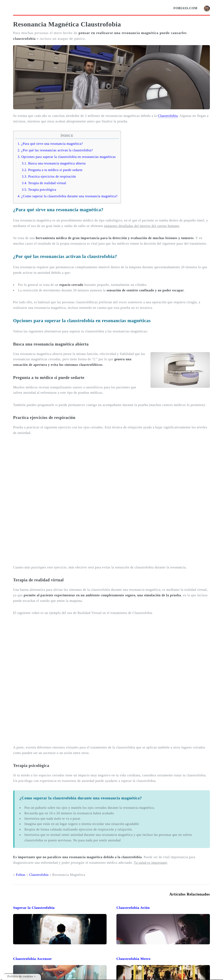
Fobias (21, 875)
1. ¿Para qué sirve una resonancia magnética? (50, 144)
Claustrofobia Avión (133, 908)
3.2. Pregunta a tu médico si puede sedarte (52, 170)
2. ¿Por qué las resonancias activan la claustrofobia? (55, 150)
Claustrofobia (168, 116)
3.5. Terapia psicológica (39, 190)
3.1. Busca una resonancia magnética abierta (54, 163)
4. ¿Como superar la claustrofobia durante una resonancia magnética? (68, 196)
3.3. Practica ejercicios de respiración (49, 176)
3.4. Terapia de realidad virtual (44, 183)
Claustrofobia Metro (133, 959)
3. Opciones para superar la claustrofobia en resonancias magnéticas (67, 157)
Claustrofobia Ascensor (32, 959)
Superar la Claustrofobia (34, 908)
